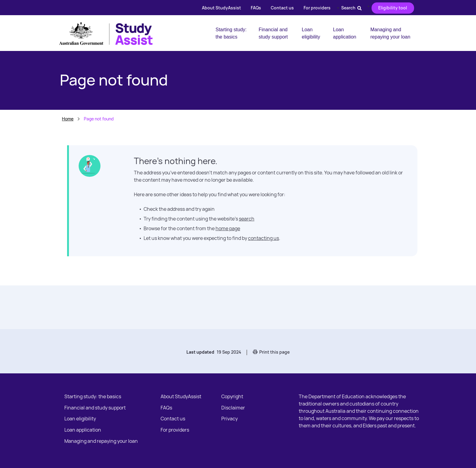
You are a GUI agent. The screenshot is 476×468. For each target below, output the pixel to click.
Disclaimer (233, 408)
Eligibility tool (393, 8)
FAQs (256, 8)
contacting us (263, 238)
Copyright (232, 396)
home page (228, 228)
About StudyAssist (221, 8)
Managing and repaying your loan (390, 33)
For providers (317, 8)
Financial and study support (273, 33)
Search (351, 8)
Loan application (345, 33)
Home (68, 119)
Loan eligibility (311, 33)
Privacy (229, 419)
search (247, 219)
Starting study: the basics (231, 33)
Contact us (282, 8)
